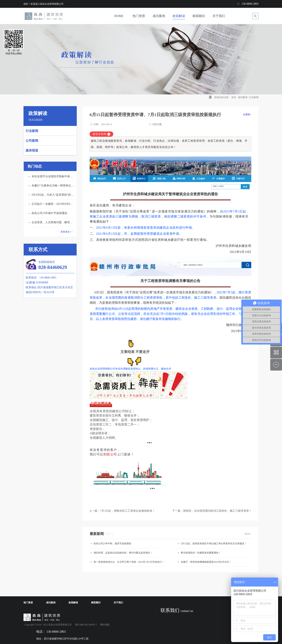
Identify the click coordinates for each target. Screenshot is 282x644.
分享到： (248, 115)
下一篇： (212, 511)
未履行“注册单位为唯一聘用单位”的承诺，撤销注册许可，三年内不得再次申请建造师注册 (53, 186)
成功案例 (243, 97)
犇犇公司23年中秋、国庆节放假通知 (112, 544)
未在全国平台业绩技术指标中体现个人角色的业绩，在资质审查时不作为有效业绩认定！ (53, 176)
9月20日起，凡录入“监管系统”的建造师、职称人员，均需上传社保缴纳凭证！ (53, 195)
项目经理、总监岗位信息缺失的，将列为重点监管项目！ (123, 553)
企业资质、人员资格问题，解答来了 (53, 222)
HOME (119, 16)
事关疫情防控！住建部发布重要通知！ (201, 553)
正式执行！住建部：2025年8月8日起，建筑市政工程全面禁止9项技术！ (53, 204)
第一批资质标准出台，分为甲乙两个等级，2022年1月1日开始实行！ (129, 562)
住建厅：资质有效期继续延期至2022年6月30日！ (206, 562)
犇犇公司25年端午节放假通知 (49, 213)
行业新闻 (254, 97)
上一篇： (122, 511)
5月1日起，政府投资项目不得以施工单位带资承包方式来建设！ (214, 544)
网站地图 (104, 625)
